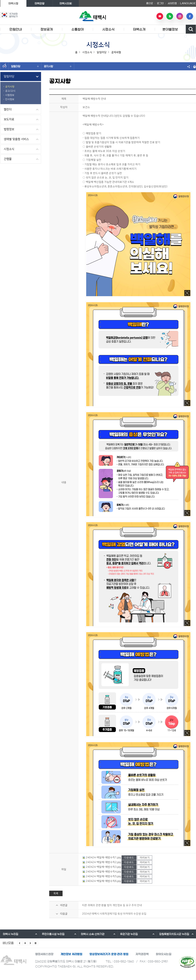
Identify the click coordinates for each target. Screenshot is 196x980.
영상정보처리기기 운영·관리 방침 (109, 954)
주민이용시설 (53, 934)
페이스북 (190, 16)
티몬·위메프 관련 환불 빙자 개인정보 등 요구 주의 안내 (112, 905)
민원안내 (16, 29)
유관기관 (129, 934)
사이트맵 (172, 3)
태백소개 (139, 29)
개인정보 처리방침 (71, 954)
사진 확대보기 (187, 293)
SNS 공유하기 (189, 67)
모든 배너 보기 (35, 943)
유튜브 (160, 16)
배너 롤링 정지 (25, 943)
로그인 (160, 3)
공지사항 (58, 66)
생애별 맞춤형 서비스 (16, 139)
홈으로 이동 (4, 66)
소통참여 (78, 29)
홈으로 (150, 3)
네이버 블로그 (170, 16)
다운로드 (129, 858)
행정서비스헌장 (44, 954)
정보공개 (47, 29)
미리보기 (145, 858)
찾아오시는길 (164, 954)
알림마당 (25, 66)
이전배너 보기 (20, 943)
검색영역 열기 (191, 29)
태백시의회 (66, 3)
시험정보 (10, 95)
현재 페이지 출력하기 (194, 67)
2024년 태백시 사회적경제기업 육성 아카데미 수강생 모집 (114, 914)
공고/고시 (10, 91)
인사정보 (10, 99)
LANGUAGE (188, 3)
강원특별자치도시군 (174, 934)
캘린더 (8, 110)
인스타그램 (180, 16)
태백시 (11, 934)
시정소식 (108, 29)
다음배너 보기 (30, 943)
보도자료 (9, 119)
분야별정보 (170, 29)
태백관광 (40, 3)
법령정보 (9, 129)
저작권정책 (142, 954)
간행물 (8, 159)
